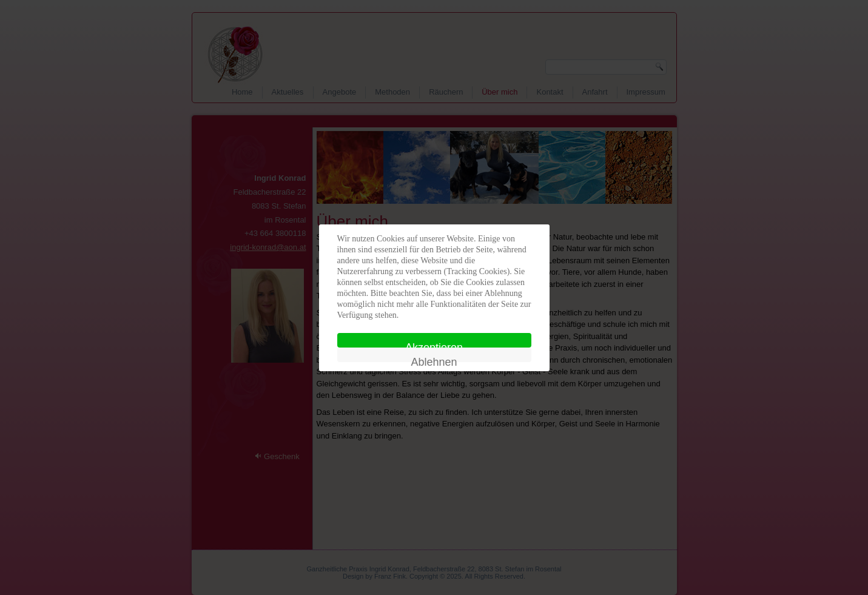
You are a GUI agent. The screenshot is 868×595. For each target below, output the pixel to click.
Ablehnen (434, 359)
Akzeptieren (434, 345)
